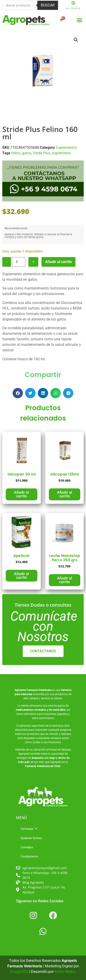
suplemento (61, 153)
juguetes (62, 714)
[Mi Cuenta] (73, 3)
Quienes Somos (31, 838)
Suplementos (66, 148)
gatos (27, 153)
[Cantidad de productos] (19, 262)
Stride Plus (42, 153)
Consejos (27, 847)
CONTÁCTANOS (43, 651)
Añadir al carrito (58, 262)
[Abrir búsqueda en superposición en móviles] (30, 5)
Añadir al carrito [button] (21, 494)
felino (16, 153)
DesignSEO (19, 972)
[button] (80, 20)
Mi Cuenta (73, 8)
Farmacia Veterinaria (39, 690)
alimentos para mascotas (40, 714)
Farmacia (29, 829)
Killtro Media (65, 972)
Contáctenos (29, 856)
